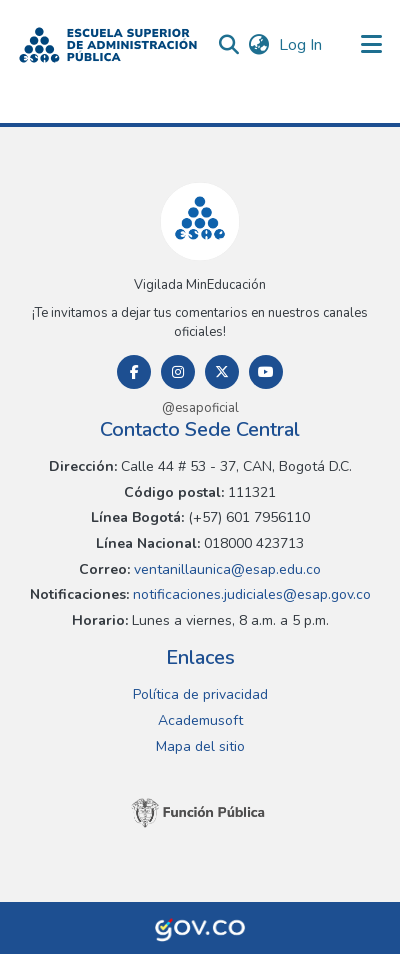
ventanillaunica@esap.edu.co (225, 569)
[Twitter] (222, 372)
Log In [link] (301, 45)
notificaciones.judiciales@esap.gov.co (250, 594)
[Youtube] (266, 372)
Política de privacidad (200, 694)
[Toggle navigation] (372, 45)
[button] (108, 45)
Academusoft (200, 720)
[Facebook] (134, 372)
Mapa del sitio (200, 746)
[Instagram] (178, 372)
